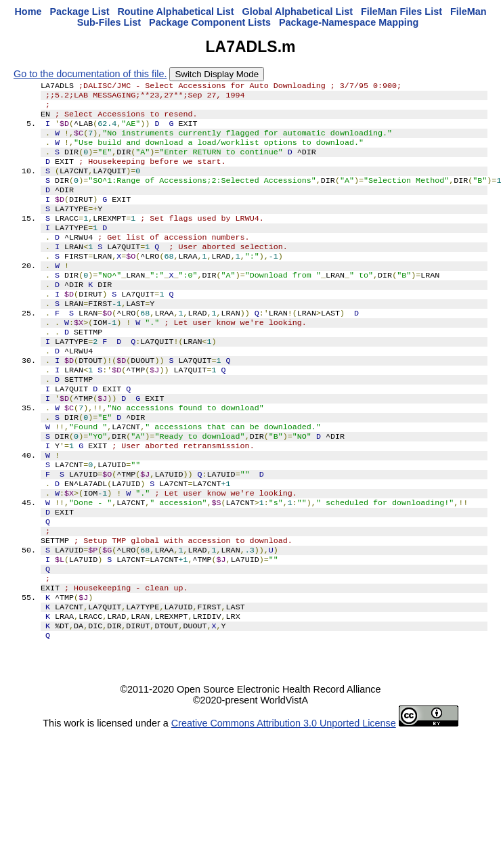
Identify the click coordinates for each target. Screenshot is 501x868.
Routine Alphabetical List (175, 12)
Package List (79, 12)
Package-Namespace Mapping (349, 22)
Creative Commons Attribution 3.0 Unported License (284, 803)
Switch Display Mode (217, 74)
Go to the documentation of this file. (90, 74)
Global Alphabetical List (298, 12)
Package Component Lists (210, 22)
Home (28, 12)
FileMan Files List (401, 12)
